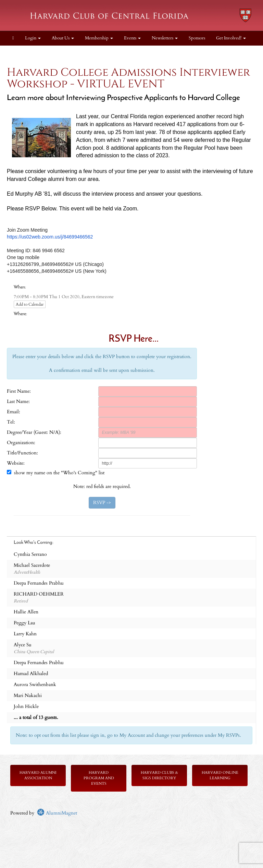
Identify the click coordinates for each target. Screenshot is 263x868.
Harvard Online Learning (220, 775)
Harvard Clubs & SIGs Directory (159, 775)
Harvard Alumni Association (38, 775)
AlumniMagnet (57, 813)
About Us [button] (63, 38)
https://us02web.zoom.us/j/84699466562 (50, 237)
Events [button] (132, 38)
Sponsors (197, 38)
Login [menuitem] (33, 38)
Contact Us (23, 53)
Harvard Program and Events (99, 778)
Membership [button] (99, 38)
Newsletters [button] (165, 38)
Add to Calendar (30, 304)
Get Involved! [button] (231, 38)
